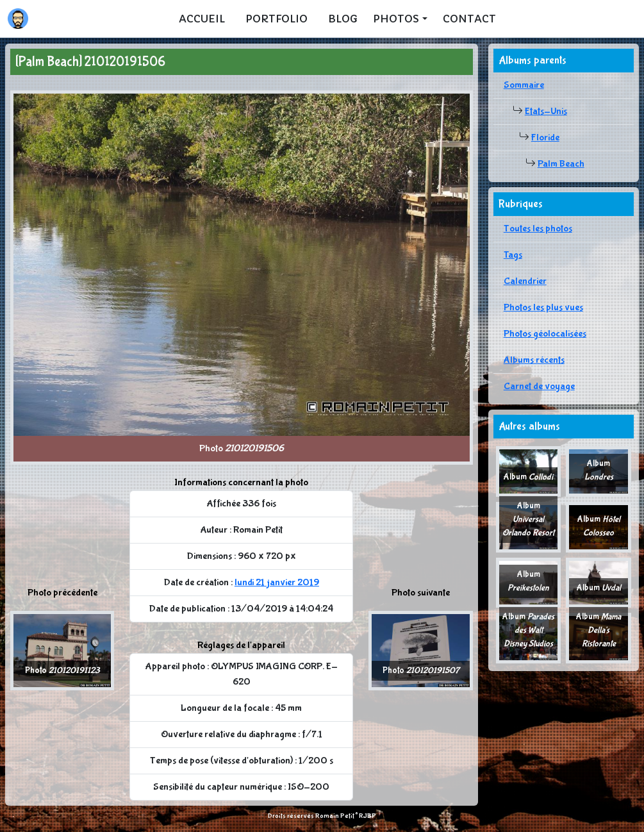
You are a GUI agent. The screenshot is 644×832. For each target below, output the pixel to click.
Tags (513, 255)
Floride (545, 137)
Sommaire (524, 85)
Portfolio (277, 19)
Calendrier (525, 281)
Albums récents (534, 360)
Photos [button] (396, 19)
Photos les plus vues (543, 307)
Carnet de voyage (539, 386)
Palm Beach (561, 164)
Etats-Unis (546, 111)
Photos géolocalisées (545, 334)
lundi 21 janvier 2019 (277, 582)
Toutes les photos (538, 229)
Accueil (202, 19)
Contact (469, 19)
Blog (343, 19)
